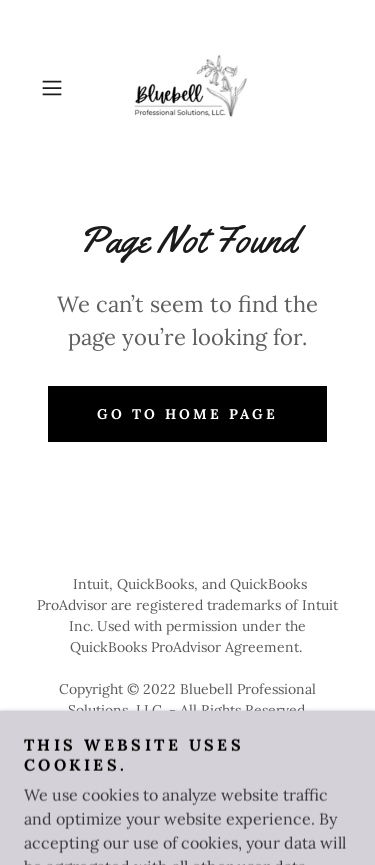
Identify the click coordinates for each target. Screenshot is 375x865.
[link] (188, 88)
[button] (55, 88)
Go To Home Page (187, 414)
